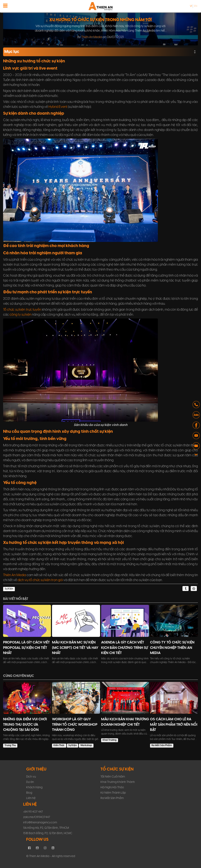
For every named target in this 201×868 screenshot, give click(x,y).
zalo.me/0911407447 (37, 817)
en (196, 6)
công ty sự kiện (20, 315)
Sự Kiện (9, 589)
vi (191, 6)
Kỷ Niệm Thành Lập (113, 793)
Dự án (30, 782)
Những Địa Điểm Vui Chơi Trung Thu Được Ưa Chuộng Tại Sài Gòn (25, 725)
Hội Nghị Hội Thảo (112, 788)
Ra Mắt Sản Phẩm (162, 745)
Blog (29, 793)
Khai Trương (110, 740)
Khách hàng (34, 788)
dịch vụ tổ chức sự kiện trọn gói (40, 580)
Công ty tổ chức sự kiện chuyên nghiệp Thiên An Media (172, 648)
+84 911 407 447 (33, 812)
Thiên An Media (92, 37)
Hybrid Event (58, 107)
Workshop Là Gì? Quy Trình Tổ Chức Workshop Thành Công (75, 725)
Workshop (86, 745)
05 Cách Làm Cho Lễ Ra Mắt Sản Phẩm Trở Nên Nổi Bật (174, 725)
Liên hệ (31, 798)
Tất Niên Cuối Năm (113, 777)
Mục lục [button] (100, 52)
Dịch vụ (31, 777)
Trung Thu (10, 745)
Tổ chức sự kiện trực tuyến (22, 310)
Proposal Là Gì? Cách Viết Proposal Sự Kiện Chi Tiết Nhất (26, 648)
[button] (196, 405)
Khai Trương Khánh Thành (118, 782)
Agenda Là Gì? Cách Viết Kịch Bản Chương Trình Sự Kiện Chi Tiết (125, 648)
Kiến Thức (59, 745)
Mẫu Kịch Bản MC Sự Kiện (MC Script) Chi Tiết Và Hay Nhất (75, 648)
